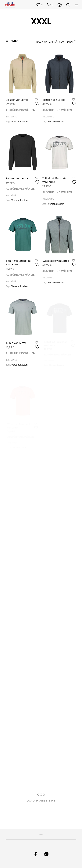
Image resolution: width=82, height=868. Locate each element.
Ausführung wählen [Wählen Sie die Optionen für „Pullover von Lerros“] (20, 189)
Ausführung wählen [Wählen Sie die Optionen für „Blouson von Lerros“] (20, 110)
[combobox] (45, 41)
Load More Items (41, 801)
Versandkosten (19, 121)
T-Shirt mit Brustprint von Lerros (55, 180)
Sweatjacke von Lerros (56, 260)
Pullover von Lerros (17, 178)
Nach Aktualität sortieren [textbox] (54, 42)
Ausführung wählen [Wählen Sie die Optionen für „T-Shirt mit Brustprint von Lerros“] (57, 192)
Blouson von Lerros (17, 100)
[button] (39, 5)
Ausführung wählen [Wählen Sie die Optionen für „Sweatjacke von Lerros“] (57, 270)
